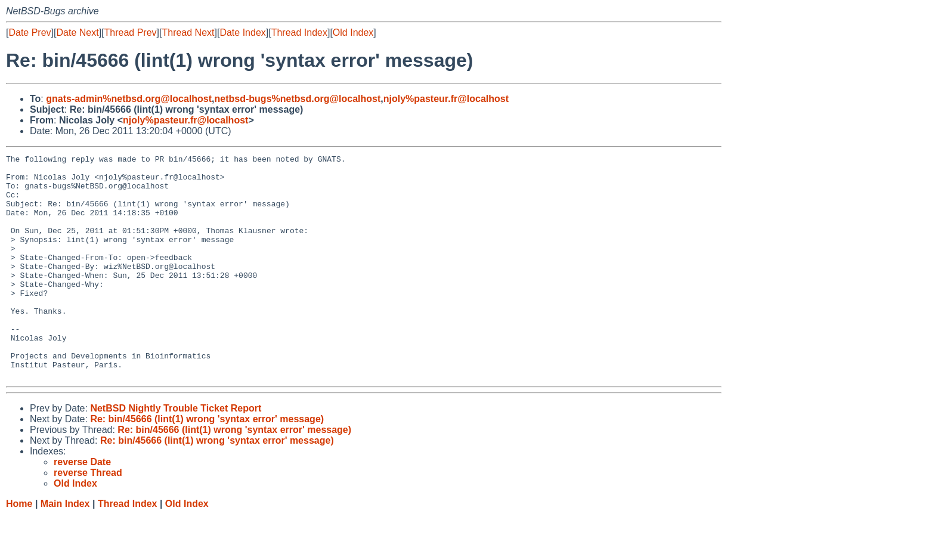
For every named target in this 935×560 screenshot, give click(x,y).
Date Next (77, 33)
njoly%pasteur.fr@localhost (446, 99)
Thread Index (299, 33)
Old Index (353, 33)
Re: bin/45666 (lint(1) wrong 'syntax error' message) (207, 464)
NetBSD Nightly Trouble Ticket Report (176, 453)
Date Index (242, 33)
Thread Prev (131, 33)
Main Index (65, 548)
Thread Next (188, 33)
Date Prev (30, 33)
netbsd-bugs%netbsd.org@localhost (298, 99)
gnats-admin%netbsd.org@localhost (129, 99)
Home (19, 548)
